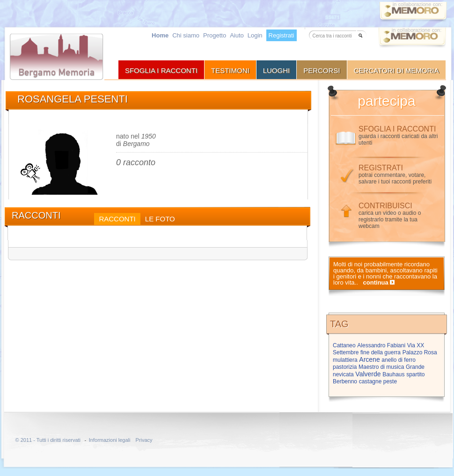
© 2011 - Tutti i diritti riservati (48, 440)
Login (255, 35)
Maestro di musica (381, 367)
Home (160, 35)
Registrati (282, 35)
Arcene (369, 359)
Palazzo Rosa (420, 352)
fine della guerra (381, 352)
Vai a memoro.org (412, 39)
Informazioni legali (110, 440)
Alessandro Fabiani (381, 345)
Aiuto (237, 35)
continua (376, 282)
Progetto (215, 35)
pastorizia (345, 367)
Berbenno (345, 381)
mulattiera (345, 360)
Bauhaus (393, 374)
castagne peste (378, 381)
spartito (415, 374)
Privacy (144, 440)
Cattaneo (344, 345)
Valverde (368, 374)
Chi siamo (186, 35)
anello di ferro (399, 360)
